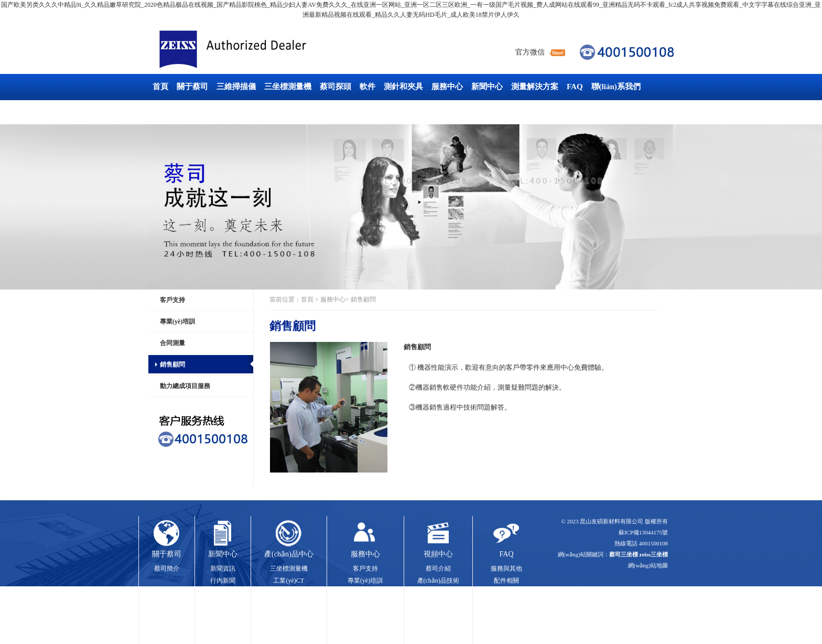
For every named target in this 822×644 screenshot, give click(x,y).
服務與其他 (506, 568)
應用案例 (438, 592)
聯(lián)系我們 (616, 87)
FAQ (575, 87)
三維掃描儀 (236, 87)
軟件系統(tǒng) (506, 604)
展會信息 (223, 592)
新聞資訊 (223, 568)
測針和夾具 (403, 87)
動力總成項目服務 (185, 386)
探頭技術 (289, 604)
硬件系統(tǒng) (506, 592)
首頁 (160, 87)
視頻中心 (438, 554)
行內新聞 (223, 581)
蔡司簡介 (167, 568)
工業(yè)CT (172, 112)
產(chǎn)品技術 (438, 581)
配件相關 (506, 581)
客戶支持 (172, 300)
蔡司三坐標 (256, 50)
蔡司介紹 (438, 568)
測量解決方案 (535, 87)
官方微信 (530, 52)
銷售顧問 (172, 364)
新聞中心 (487, 87)
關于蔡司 (192, 87)
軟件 (367, 87)
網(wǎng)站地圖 (648, 565)
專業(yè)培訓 (177, 321)
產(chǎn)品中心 (289, 554)
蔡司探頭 (336, 87)
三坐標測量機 (288, 87)
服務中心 (447, 87)
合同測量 (172, 343)
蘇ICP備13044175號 (643, 532)
